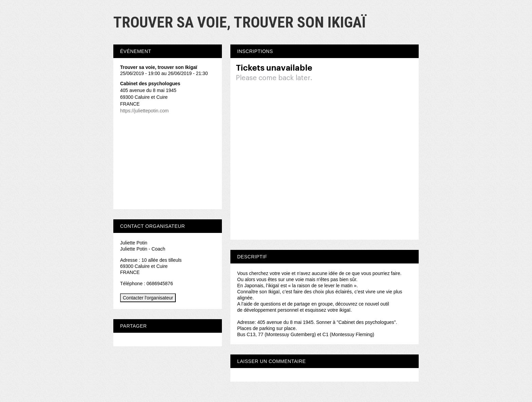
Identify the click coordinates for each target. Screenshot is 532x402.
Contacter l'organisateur (148, 298)
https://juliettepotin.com (144, 111)
